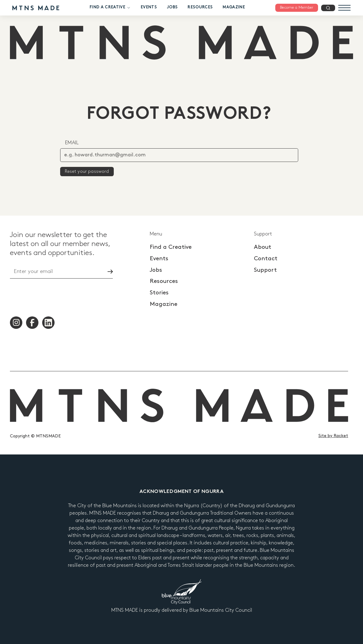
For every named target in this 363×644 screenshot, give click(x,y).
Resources (200, 7)
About (263, 247)
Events (149, 7)
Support (265, 270)
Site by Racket (333, 436)
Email (72, 143)
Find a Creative (110, 8)
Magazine (234, 7)
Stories (159, 293)
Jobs (172, 7)
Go (105, 272)
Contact (266, 259)
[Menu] (344, 8)
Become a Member (297, 7)
